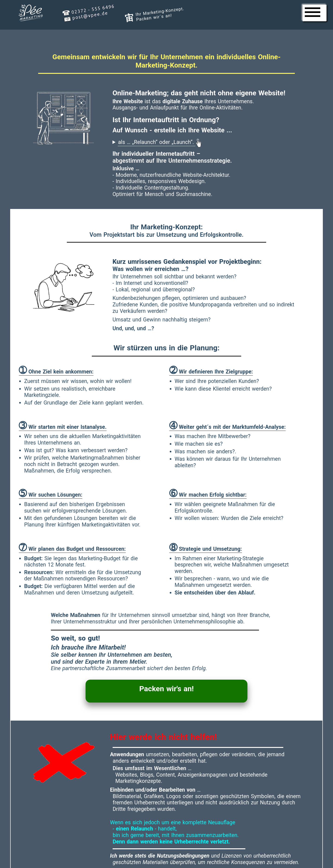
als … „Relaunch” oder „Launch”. (160, 142)
